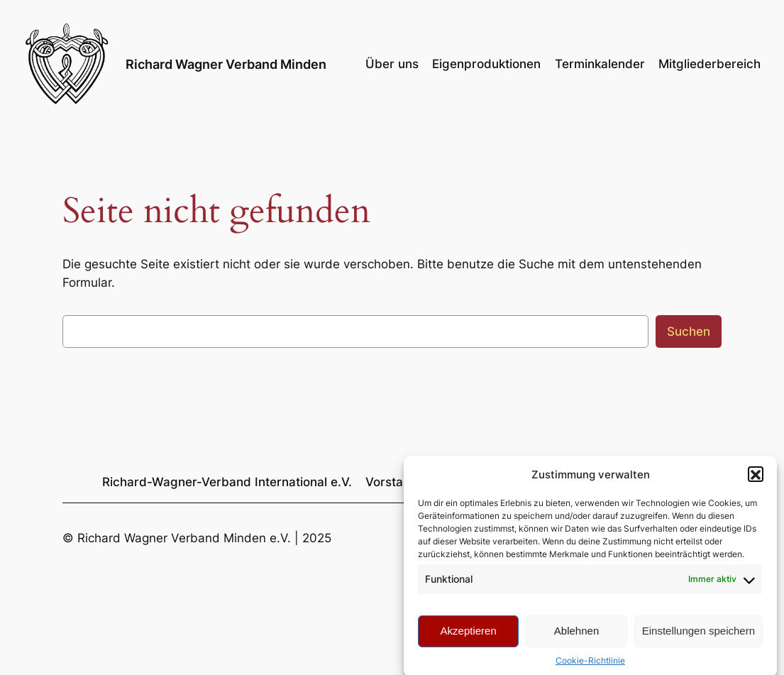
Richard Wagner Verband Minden (226, 64)
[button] (756, 481)
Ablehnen (576, 638)
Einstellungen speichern (699, 638)
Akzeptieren (469, 638)
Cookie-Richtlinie (590, 667)
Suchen (689, 331)
